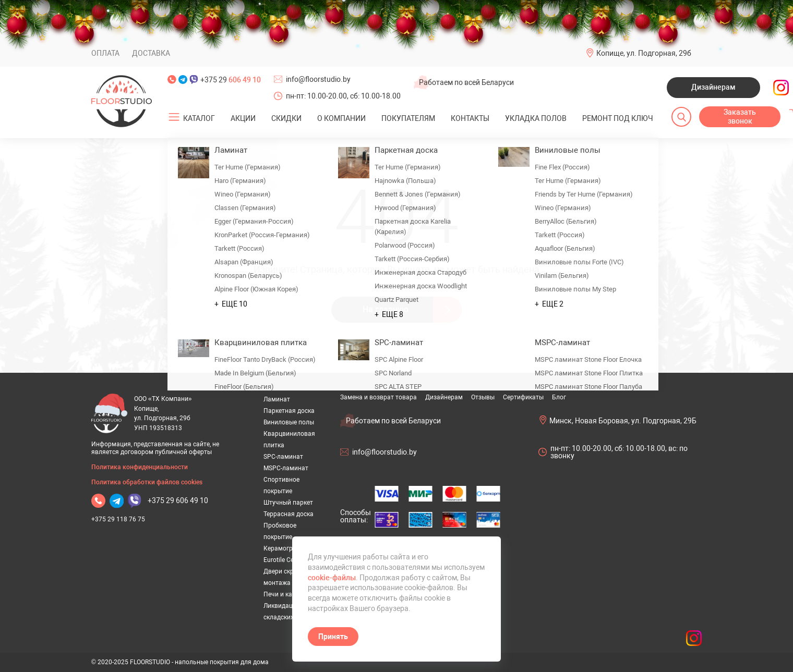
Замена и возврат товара (379, 397)
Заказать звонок (740, 117)
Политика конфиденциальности (140, 467)
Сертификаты (523, 397)
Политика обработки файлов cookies (147, 482)
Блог (559, 397)
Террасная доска (289, 514)
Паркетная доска (289, 411)
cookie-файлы (332, 578)
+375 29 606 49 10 (178, 500)
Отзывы (483, 397)
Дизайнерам (713, 87)
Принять (333, 637)
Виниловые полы (289, 422)
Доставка (151, 53)
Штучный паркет (288, 503)
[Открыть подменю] (174, 117)
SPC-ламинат (283, 457)
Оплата (105, 53)
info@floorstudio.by (318, 79)
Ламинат (277, 399)
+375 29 (231, 80)
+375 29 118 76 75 (118, 519)
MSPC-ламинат (286, 468)
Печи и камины (286, 594)
